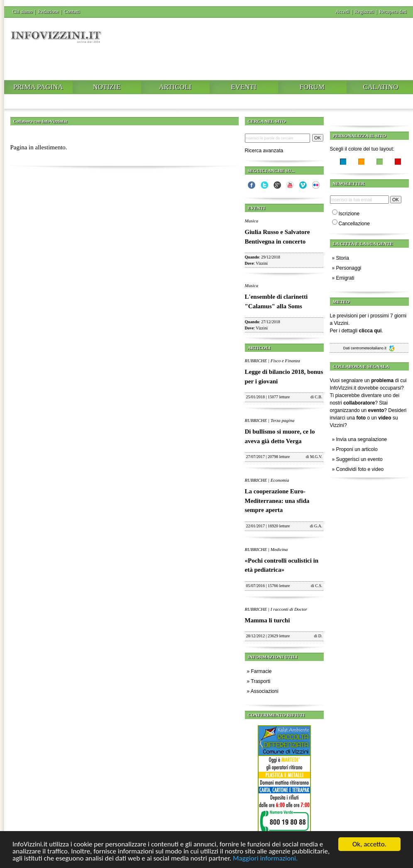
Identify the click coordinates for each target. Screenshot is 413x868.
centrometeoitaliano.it (373, 348)
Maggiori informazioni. (265, 859)
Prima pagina (38, 87)
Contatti (72, 12)
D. (320, 636)
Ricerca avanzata (264, 151)
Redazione (48, 12)
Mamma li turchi (268, 620)
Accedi (342, 12)
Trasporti (260, 681)
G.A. (318, 526)
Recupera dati (393, 12)
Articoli (175, 87)
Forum (312, 87)
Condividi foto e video (360, 469)
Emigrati (345, 278)
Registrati (364, 12)
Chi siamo (23, 12)
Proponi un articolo (357, 449)
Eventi (243, 87)
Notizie (106, 87)
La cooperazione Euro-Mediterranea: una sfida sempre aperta (277, 501)
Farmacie (261, 671)
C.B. (318, 397)
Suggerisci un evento (359, 459)
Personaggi (349, 268)
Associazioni (265, 691)
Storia (343, 258)
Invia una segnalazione (362, 439)
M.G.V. (316, 457)
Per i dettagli (356, 331)
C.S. (319, 586)
